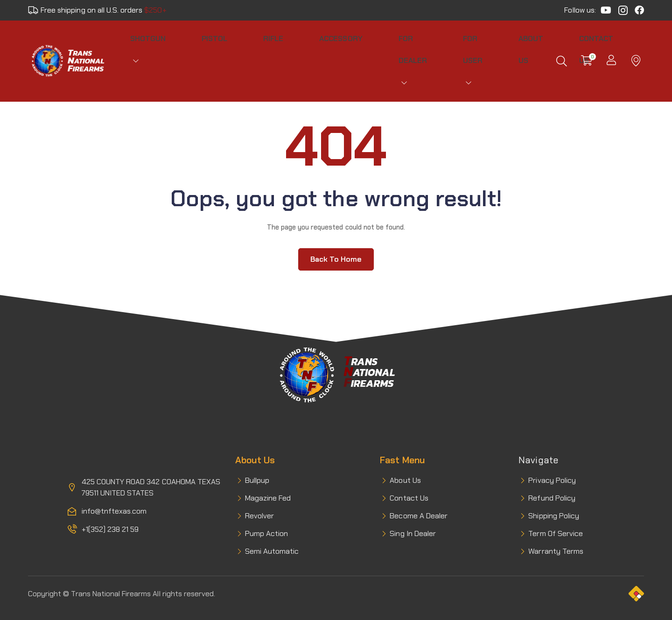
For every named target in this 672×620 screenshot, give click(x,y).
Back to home (336, 244)
